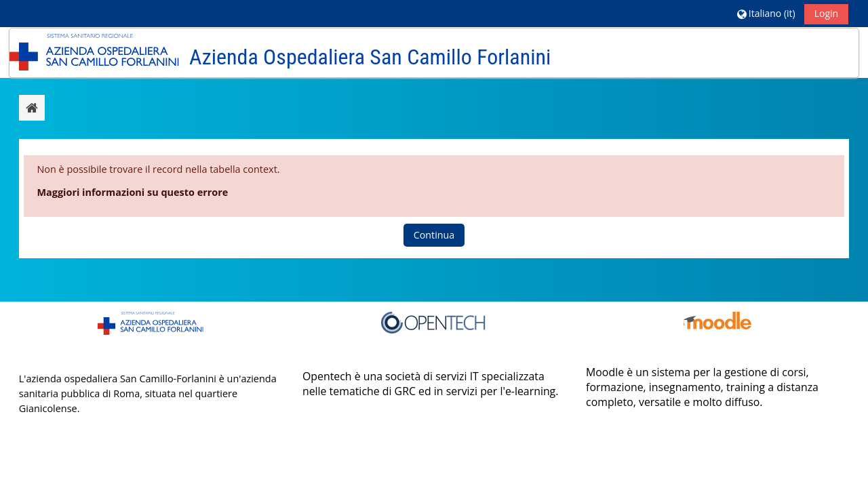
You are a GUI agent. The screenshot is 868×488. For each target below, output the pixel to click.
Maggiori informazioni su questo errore (132, 192)
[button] (766, 13)
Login (826, 13)
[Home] (94, 52)
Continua (434, 235)
